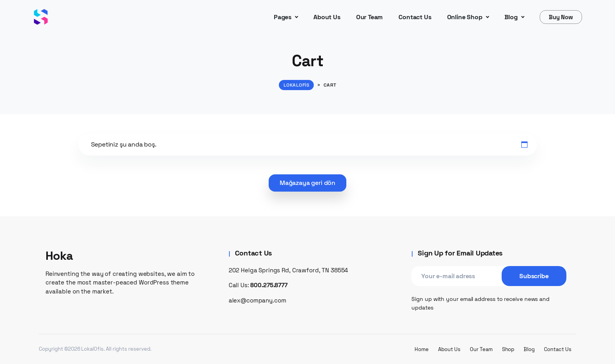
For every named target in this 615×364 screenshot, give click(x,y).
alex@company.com (257, 300)
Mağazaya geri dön (307, 183)
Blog (529, 349)
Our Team (481, 349)
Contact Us (558, 349)
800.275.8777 (269, 285)
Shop (508, 349)
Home (422, 349)
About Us (449, 349)
